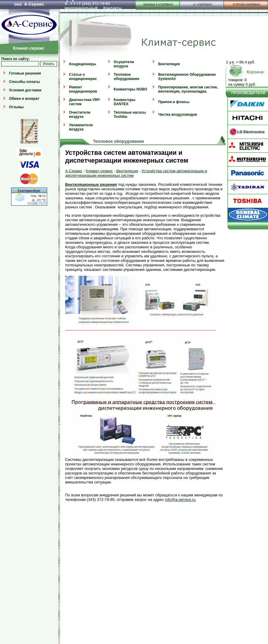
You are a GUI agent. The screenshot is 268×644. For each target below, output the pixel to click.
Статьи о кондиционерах (83, 77)
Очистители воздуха (80, 115)
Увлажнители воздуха (81, 127)
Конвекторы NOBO (131, 89)
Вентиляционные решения (91, 184)
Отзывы (16, 107)
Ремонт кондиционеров (83, 89)
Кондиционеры (83, 64)
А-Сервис (74, 171)
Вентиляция (169, 64)
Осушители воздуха (124, 64)
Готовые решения (25, 73)
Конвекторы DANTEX (125, 102)
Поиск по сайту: (15, 59)
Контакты (112, 8)
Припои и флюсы (174, 102)
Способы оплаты (24, 82)
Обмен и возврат (24, 99)
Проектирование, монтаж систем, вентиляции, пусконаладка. (188, 89)
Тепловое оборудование (127, 77)
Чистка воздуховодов (178, 115)
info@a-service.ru (180, 500)
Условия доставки (25, 90)
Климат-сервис (99, 171)
